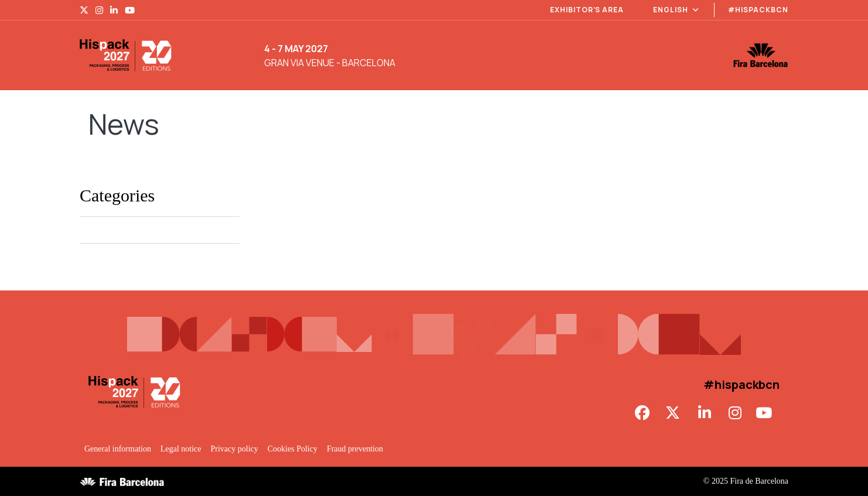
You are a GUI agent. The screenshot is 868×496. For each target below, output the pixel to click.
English (676, 10)
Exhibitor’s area (587, 10)
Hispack (93, 230)
